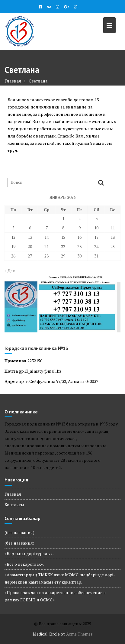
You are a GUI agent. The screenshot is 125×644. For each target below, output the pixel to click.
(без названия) (19, 532)
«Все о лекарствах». (24, 564)
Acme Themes (79, 634)
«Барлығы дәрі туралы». (29, 553)
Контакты (14, 505)
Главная (13, 494)
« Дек (10, 271)
